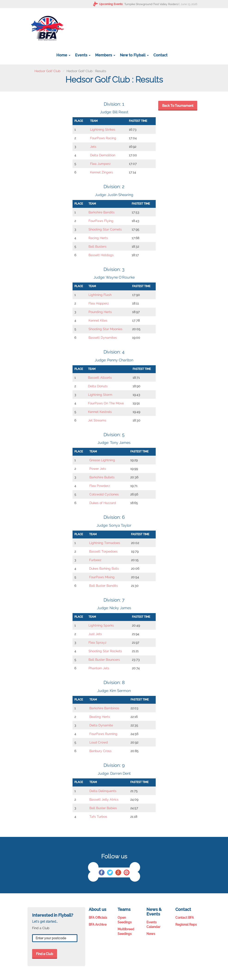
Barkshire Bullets (102, 477)
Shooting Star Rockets (105, 651)
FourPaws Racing (103, 138)
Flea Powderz (100, 486)
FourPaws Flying (101, 221)
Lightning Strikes (103, 129)
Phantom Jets (99, 668)
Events (83, 55)
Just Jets (95, 634)
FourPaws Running (103, 734)
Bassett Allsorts (100, 378)
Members (105, 55)
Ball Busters (97, 246)
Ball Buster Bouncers (104, 660)
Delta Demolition (103, 155)
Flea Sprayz (97, 642)
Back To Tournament (178, 106)
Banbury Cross (100, 751)
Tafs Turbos (98, 817)
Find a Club (45, 954)
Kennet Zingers (102, 172)
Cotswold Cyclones (104, 494)
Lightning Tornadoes (105, 543)
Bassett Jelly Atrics (104, 799)
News (151, 934)
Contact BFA (185, 918)
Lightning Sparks (101, 625)
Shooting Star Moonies (105, 329)
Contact (160, 55)
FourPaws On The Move (106, 403)
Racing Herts (98, 238)
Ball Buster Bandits (103, 586)
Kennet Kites (98, 320)
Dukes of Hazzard (103, 503)
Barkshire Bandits (102, 212)
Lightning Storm (100, 395)
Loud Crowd (99, 742)
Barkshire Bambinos (104, 708)
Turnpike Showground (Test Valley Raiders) (151, 4)
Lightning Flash (100, 295)
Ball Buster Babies (103, 808)
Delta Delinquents (103, 791)
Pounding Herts (100, 312)
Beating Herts (100, 717)
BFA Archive (98, 925)
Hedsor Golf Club (47, 71)
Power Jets (98, 469)
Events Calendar (153, 925)
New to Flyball (134, 55)
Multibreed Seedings (126, 931)
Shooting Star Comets (105, 229)
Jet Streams (97, 420)
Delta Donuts (98, 386)
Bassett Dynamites (103, 338)
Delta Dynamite (101, 725)
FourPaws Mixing (102, 577)
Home (63, 55)
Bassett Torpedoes (103, 551)
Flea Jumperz (100, 164)
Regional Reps (186, 925)
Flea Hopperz (99, 303)
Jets (93, 147)
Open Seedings (125, 920)
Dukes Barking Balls (104, 568)
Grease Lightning (102, 460)
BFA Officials (98, 918)
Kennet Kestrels (100, 412)
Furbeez (95, 560)
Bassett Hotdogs (101, 255)
